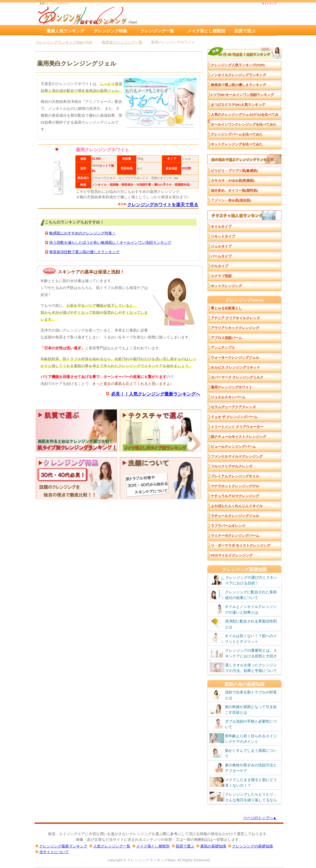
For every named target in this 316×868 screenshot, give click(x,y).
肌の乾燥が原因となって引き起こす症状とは (243, 709)
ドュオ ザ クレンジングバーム (234, 417)
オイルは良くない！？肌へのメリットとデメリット (243, 638)
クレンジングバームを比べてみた (237, 134)
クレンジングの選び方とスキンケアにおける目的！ (243, 580)
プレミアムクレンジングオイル (235, 476)
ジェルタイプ (221, 246)
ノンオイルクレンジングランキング (238, 75)
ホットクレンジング (226, 286)
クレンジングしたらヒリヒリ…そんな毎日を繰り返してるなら (243, 797)
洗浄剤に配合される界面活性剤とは (243, 624)
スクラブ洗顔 (221, 276)
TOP (64, 42)
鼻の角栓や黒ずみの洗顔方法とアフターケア (243, 768)
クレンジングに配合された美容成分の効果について (243, 595)
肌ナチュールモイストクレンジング (238, 437)
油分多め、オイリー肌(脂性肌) (234, 190)
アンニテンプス (223, 348)
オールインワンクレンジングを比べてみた (244, 124)
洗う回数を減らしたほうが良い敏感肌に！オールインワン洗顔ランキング (110, 242)
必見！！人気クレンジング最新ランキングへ (156, 394)
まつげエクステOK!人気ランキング (238, 105)
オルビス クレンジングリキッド (236, 367)
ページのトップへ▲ (260, 818)
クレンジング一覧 (157, 31)
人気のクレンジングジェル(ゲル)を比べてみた (243, 116)
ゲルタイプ (219, 266)
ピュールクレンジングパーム (233, 447)
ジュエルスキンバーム (228, 397)
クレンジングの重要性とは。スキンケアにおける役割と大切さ (243, 653)
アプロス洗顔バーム (226, 338)
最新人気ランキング (66, 31)
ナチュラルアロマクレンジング (235, 496)
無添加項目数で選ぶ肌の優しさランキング (84, 252)
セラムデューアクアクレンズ (233, 407)
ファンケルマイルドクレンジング (237, 456)
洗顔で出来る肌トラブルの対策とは (243, 695)
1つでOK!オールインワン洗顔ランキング (242, 95)
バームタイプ (221, 256)
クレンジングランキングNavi (151, 860)
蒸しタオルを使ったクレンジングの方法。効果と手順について (243, 668)
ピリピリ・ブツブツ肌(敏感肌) (234, 171)
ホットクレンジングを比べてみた (237, 144)
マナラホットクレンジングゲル (235, 486)
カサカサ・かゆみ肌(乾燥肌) (233, 181)
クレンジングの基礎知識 (252, 846)
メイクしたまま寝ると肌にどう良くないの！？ (243, 782)
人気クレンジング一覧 (112, 846)
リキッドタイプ (223, 236)
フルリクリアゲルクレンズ (232, 466)
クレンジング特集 (110, 31)
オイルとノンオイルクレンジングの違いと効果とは (243, 609)
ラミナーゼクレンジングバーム (235, 536)
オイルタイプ (221, 227)
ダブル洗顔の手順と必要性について (243, 724)
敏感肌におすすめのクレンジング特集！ (82, 233)
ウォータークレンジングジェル (235, 358)
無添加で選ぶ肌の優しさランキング (238, 85)
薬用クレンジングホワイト (232, 387)
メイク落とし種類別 (206, 31)
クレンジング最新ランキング (63, 846)
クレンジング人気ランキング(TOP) (238, 65)
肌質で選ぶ (245, 31)
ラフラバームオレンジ (228, 526)
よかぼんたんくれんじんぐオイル (237, 506)
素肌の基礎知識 (213, 846)
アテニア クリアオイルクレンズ (236, 318)
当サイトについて (54, 852)
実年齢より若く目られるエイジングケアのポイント (243, 738)
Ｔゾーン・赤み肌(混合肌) (231, 200)
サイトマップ (269, 4)
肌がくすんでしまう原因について (243, 753)
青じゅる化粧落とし (226, 308)
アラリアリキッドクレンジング (235, 328)
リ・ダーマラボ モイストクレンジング (241, 545)
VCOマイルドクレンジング (232, 555)
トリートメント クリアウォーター (237, 427)
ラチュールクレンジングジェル (235, 516)
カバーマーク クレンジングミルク (237, 377)
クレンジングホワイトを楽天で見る (163, 205)
